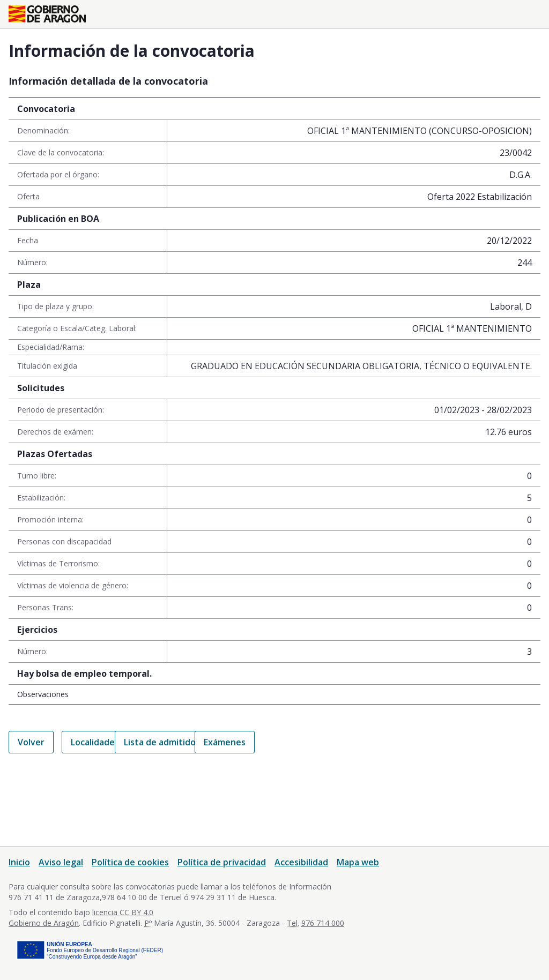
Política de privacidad (222, 862)
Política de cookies (130, 862)
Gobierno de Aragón (44, 923)
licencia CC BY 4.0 (123, 912)
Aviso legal (61, 862)
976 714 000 (323, 923)
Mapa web (358, 862)
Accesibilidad (301, 862)
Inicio (19, 862)
